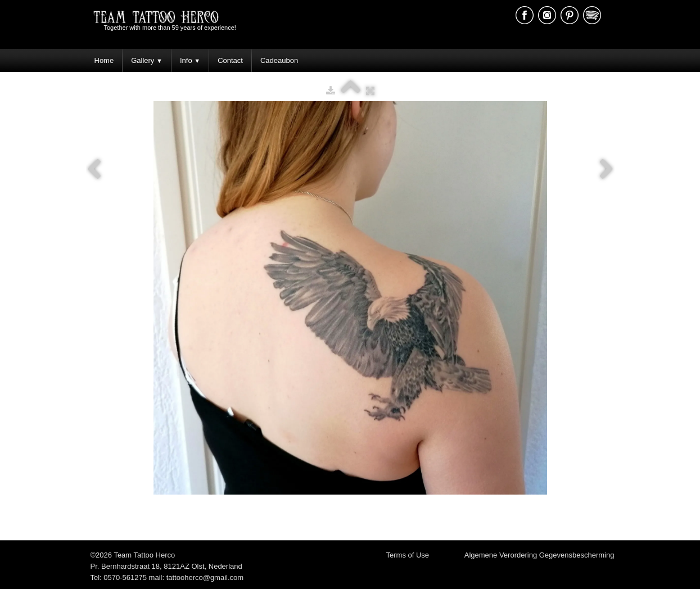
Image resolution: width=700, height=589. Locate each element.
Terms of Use (408, 555)
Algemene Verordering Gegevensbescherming (539, 555)
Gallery (147, 60)
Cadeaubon (279, 60)
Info (190, 60)
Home (104, 60)
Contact (230, 60)
